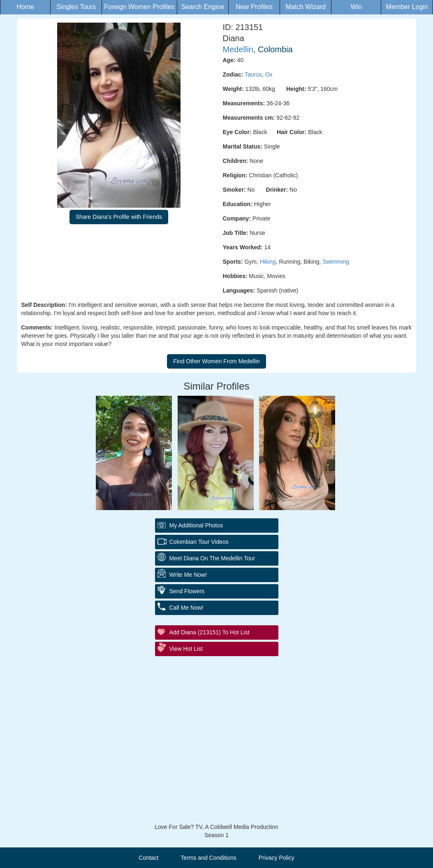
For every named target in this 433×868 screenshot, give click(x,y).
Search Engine (203, 7)
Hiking (268, 262)
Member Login (407, 7)
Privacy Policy (277, 858)
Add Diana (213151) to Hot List (210, 632)
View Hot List (186, 649)
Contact (148, 858)
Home (25, 7)
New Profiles (254, 7)
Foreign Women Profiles (139, 7)
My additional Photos (196, 525)
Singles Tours (76, 7)
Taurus (253, 74)
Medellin (238, 49)
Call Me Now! (186, 608)
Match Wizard (306, 7)
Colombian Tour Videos (199, 542)
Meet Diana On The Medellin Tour (212, 558)
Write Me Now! (188, 575)
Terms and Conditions (208, 858)
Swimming (336, 262)
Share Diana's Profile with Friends (119, 217)
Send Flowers (187, 591)
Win (357, 7)
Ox (269, 74)
